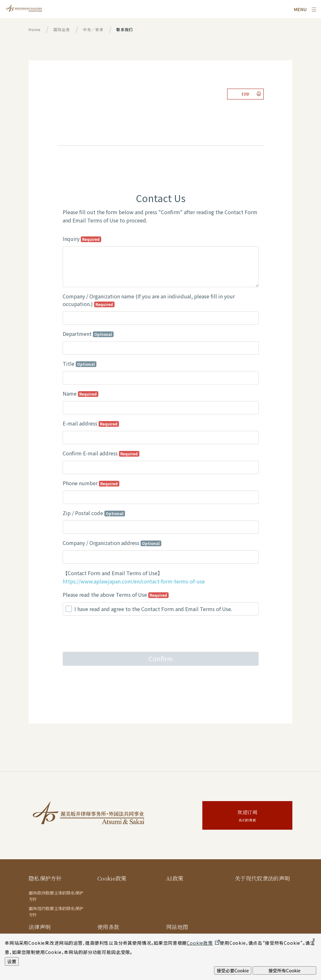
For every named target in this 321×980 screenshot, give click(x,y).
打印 (246, 94)
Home (35, 29)
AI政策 (175, 878)
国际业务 (62, 29)
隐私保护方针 (45, 878)
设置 (12, 961)
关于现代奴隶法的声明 (262, 878)
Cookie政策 (112, 878)
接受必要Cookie (233, 970)
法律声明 (40, 927)
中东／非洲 (93, 29)
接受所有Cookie (284, 970)
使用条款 (108, 927)
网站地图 (177, 927)
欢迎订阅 (247, 816)
